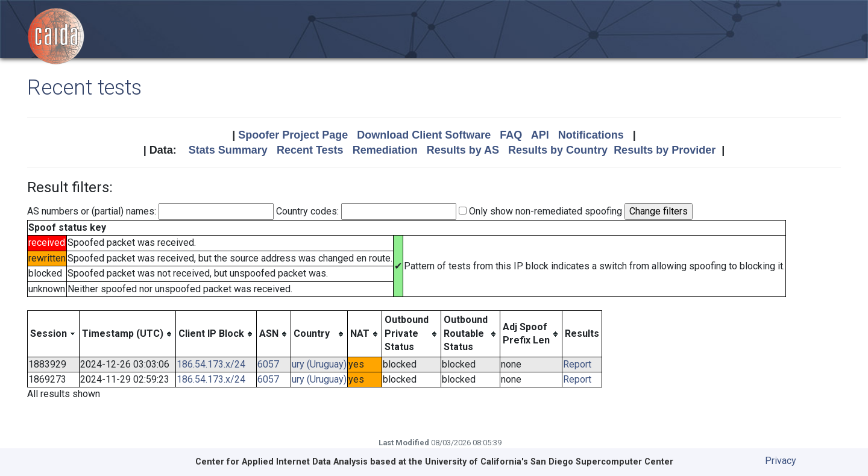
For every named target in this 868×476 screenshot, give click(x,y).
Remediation (385, 150)
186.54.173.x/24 (211, 364)
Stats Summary (228, 150)
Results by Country (558, 150)
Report (577, 364)
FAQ (511, 135)
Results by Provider (665, 150)
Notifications (591, 135)
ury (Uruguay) (319, 364)
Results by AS (463, 150)
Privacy (781, 461)
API (540, 135)
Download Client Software (424, 135)
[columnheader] (54, 334)
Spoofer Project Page (293, 135)
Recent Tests (310, 150)
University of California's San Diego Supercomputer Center (549, 462)
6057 (268, 364)
